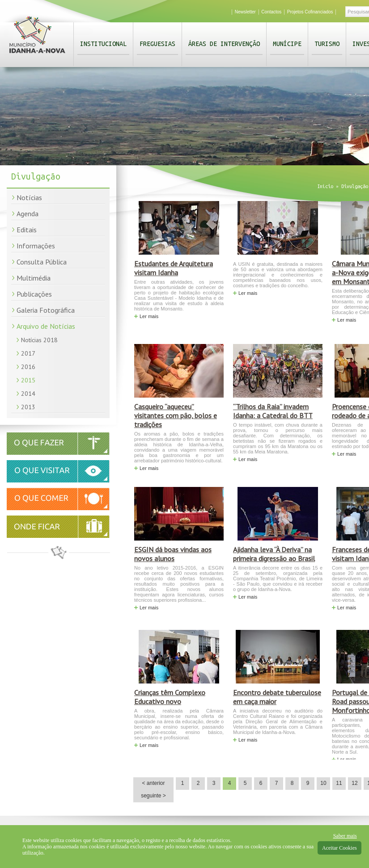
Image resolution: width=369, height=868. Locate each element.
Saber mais (345, 836)
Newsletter (245, 12)
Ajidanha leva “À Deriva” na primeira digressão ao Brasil (274, 554)
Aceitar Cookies (339, 848)
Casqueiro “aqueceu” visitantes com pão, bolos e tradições (176, 415)
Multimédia (34, 278)
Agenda (28, 214)
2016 (28, 367)
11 (339, 783)
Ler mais (149, 316)
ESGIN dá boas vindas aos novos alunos (173, 554)
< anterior (153, 783)
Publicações (34, 294)
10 (323, 783)
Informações (36, 246)
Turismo (327, 44)
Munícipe (287, 44)
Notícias (29, 197)
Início (325, 186)
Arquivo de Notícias (46, 326)
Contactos (271, 12)
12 (354, 783)
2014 (28, 394)
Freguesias (157, 44)
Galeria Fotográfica (46, 310)
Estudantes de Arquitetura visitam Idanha (174, 268)
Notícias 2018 (39, 340)
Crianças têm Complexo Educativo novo (170, 697)
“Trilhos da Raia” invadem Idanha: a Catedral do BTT (273, 411)
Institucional (103, 44)
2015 (28, 380)
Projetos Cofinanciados (310, 12)
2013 (28, 407)
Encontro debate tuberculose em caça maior (277, 697)
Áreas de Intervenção (224, 44)
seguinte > (153, 796)
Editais (27, 230)
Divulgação (355, 186)
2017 (28, 353)
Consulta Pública (42, 262)
